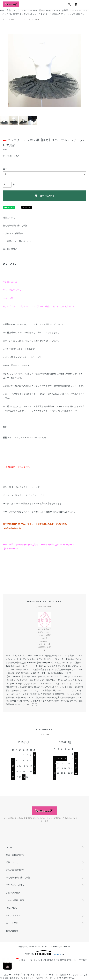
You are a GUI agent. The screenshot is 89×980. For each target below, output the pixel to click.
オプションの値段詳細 (13, 233)
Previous (3, 70)
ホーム (5, 19)
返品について (9, 218)
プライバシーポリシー (16, 885)
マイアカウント (13, 915)
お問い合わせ (12, 931)
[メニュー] (85, 4)
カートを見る (12, 923)
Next (86, 70)
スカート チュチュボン (32, 19)
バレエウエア (16, 19)
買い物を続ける (10, 249)
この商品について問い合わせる (17, 241)
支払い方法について (15, 870)
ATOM (14, 908)
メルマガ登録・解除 (15, 900)
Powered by (44, 953)
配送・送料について (15, 855)
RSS (8, 908)
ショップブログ (13, 893)
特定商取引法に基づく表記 (15, 225)
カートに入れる (44, 196)
